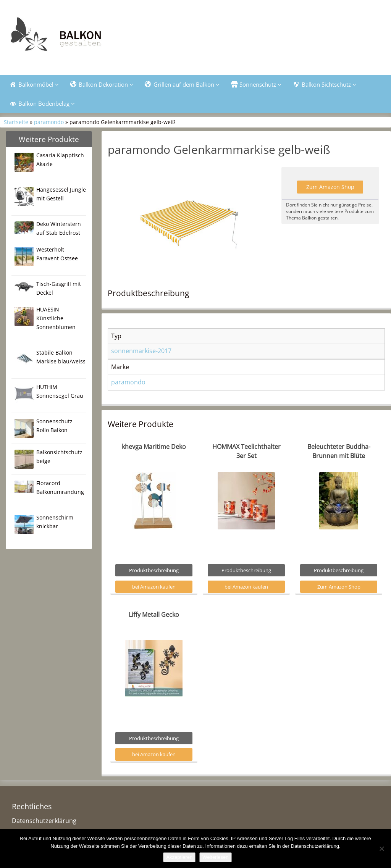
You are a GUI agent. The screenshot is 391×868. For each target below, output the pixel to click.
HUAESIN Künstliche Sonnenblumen (56, 318)
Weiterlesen (215, 857)
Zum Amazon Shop (330, 187)
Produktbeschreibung (154, 570)
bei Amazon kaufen (154, 587)
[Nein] (381, 849)
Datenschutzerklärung (44, 821)
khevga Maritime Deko (154, 447)
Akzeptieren (179, 857)
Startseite (16, 122)
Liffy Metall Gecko (154, 615)
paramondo (49, 122)
